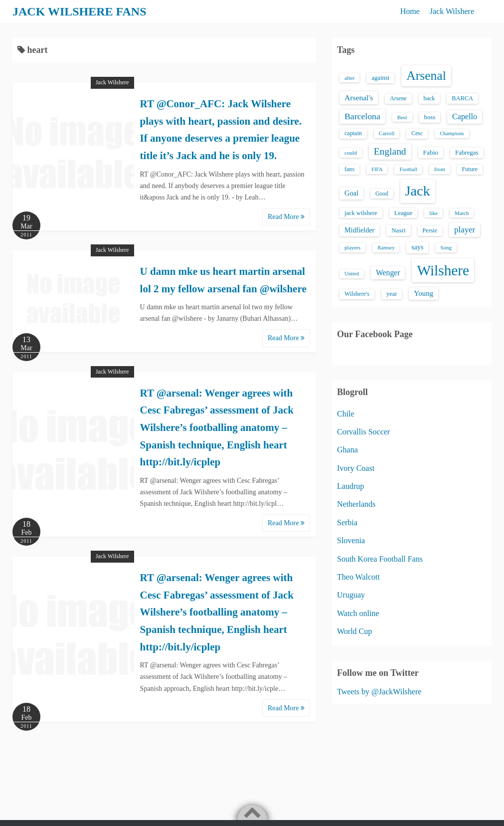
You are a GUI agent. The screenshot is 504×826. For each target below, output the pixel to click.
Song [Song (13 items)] (446, 247)
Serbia (347, 522)
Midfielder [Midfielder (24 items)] (359, 230)
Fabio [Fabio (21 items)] (431, 152)
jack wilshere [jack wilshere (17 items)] (361, 213)
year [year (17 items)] (392, 294)
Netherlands (356, 504)
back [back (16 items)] (429, 98)
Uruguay (351, 595)
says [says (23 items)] (417, 247)
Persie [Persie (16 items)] (430, 230)
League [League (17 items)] (404, 213)
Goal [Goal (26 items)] (351, 193)
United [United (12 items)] (352, 274)
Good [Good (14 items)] (382, 194)
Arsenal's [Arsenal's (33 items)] (359, 98)
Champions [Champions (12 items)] (452, 133)
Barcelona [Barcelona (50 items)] (362, 116)
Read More (286, 217)
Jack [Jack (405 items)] (418, 191)
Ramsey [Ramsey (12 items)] (386, 248)
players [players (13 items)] (352, 247)
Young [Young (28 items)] (423, 293)
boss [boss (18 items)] (430, 117)
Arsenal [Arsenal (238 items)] (426, 76)
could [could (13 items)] (351, 153)
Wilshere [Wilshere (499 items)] (443, 270)
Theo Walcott (358, 577)
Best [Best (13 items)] (402, 117)
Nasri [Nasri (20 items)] (398, 230)
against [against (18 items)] (380, 78)
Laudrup (350, 486)
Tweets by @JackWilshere (379, 692)
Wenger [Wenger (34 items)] (388, 273)
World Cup (354, 631)
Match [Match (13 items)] (462, 213)
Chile (346, 414)
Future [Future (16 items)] (470, 169)
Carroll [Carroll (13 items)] (387, 133)
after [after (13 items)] (349, 78)
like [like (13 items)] (433, 213)
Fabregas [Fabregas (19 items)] (467, 153)
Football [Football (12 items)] (408, 169)
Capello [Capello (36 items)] (465, 116)
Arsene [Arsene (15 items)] (398, 99)
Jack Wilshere (452, 11)
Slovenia (351, 540)
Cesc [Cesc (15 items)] (417, 133)
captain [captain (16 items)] (353, 133)
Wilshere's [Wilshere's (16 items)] (357, 294)
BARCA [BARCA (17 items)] (462, 98)
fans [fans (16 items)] (349, 169)
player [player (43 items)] (465, 230)
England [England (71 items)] (390, 151)
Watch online (358, 613)
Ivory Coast (356, 468)
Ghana (347, 450)
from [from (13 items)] (440, 169)
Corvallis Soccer (363, 432)
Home (410, 11)
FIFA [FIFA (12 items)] (377, 169)
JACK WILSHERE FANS (80, 11)
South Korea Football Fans (380, 559)
